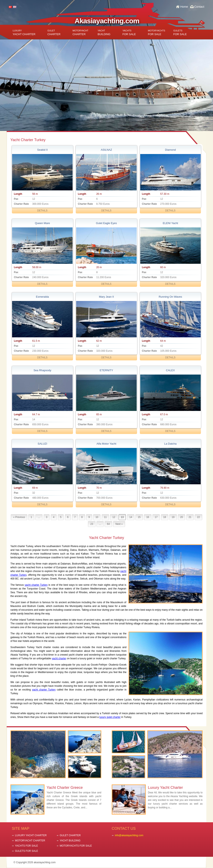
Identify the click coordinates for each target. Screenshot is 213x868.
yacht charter (59, 658)
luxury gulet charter (110, 717)
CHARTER (54, 33)
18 (165, 517)
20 (181, 517)
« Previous (19, 517)
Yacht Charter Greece (65, 788)
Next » (119, 524)
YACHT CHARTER (24, 33)
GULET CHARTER (70, 835)
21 (190, 517)
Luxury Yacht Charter (165, 788)
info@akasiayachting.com (129, 835)
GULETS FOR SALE (27, 851)
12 (114, 517)
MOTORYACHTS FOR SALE (76, 846)
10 (97, 517)
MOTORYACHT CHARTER (30, 841)
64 (108, 524)
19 (173, 517)
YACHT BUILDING (70, 841)
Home (184, 7)
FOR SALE (129, 33)
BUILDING (104, 33)
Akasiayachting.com (107, 21)
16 (148, 517)
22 (198, 517)
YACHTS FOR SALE (26, 846)
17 (156, 517)
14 (131, 517)
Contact (199, 7)
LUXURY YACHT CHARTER (31, 835)
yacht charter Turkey (36, 585)
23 (92, 524)
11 (105, 517)
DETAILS (42, 211)
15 (139, 517)
